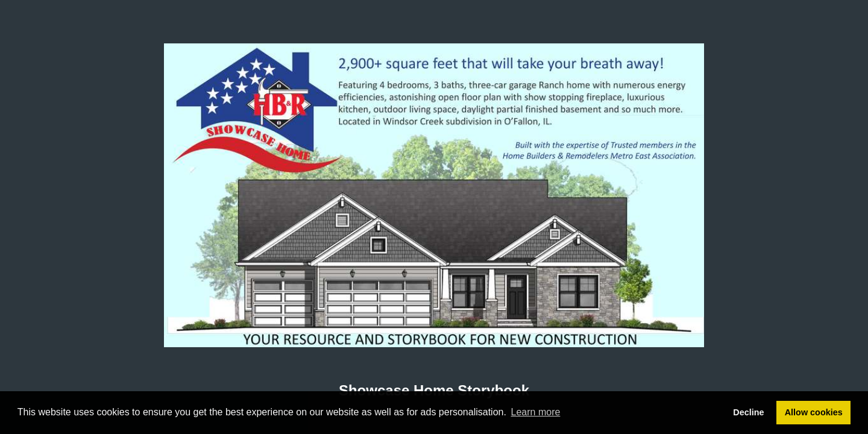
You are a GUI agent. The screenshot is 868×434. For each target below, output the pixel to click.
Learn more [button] (536, 412)
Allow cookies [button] (814, 412)
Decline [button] (748, 412)
